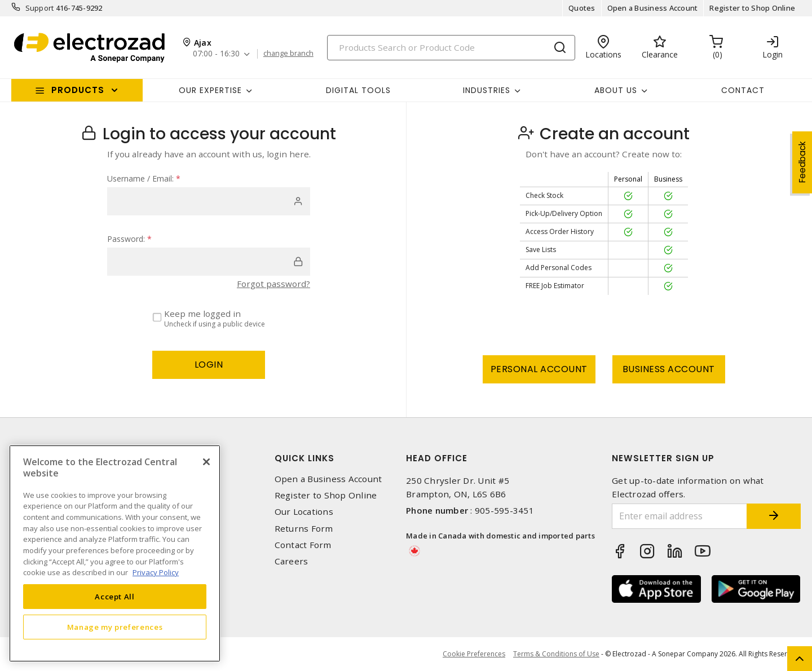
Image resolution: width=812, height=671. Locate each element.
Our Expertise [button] (210, 90)
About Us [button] (616, 90)
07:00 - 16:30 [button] (217, 54)
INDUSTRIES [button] (487, 90)
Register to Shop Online (752, 8)
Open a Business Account (653, 8)
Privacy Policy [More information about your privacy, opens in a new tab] (156, 572)
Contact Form (303, 545)
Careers (292, 561)
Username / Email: (144, 178)
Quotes (582, 8)
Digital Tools (358, 90)
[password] (209, 262)
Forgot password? (273, 284)
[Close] (206, 462)
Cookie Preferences (473, 654)
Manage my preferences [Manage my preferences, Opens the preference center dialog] (115, 627)
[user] (209, 201)
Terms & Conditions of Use (556, 654)
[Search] (451, 48)
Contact (743, 90)
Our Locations (304, 512)
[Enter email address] (678, 516)
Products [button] (78, 90)
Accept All (115, 597)
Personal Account (539, 369)
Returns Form (304, 529)
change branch (289, 54)
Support (40, 8)
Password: (129, 239)
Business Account (669, 369)
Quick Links (304, 458)
